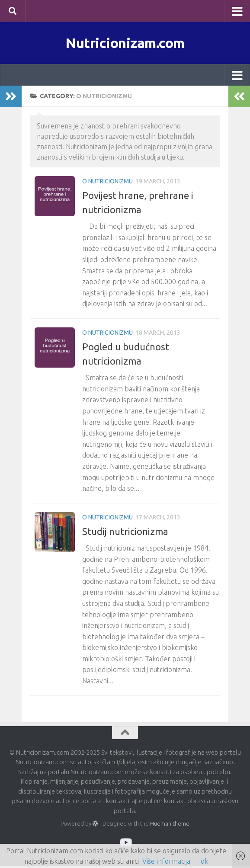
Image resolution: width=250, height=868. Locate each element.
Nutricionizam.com (125, 43)
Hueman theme (170, 825)
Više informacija (166, 861)
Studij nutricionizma (125, 533)
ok (204, 861)
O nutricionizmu (107, 183)
